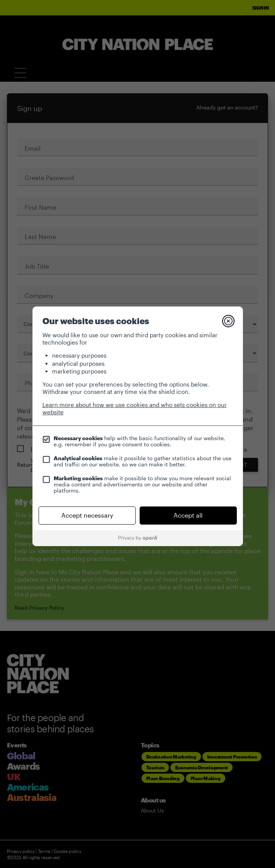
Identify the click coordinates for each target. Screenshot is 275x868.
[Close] (228, 321)
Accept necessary (87, 515)
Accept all (188, 515)
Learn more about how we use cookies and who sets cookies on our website (135, 408)
